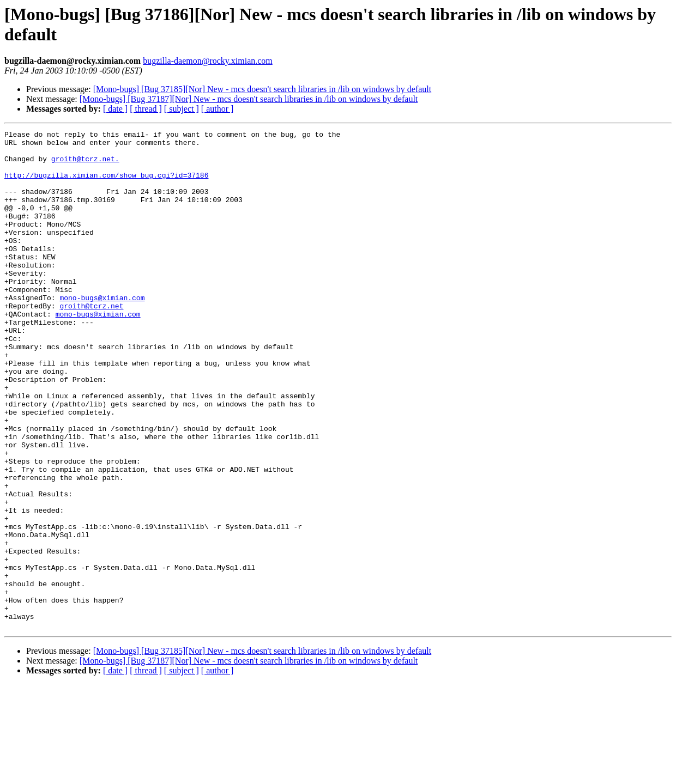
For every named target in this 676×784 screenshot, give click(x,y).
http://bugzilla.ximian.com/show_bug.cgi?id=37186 (106, 185)
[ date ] (115, 109)
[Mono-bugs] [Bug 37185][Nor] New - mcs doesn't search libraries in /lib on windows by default (262, 89)
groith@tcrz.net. (85, 165)
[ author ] (218, 109)
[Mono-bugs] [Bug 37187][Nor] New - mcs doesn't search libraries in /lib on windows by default (249, 99)
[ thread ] (146, 109)
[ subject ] (182, 109)
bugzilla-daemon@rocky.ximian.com (208, 61)
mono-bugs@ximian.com (102, 332)
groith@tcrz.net (91, 342)
